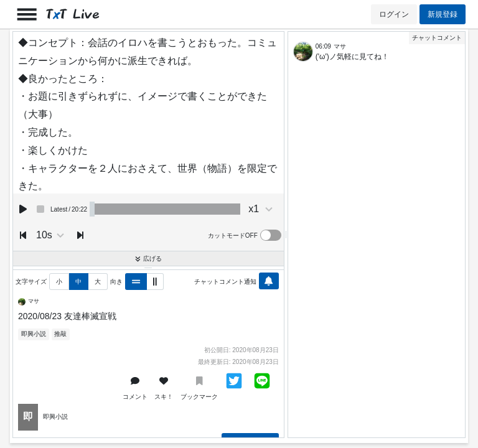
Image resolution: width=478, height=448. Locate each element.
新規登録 (443, 14)
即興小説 (34, 334)
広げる (148, 259)
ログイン (394, 14)
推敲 (60, 334)
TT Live (73, 14)
